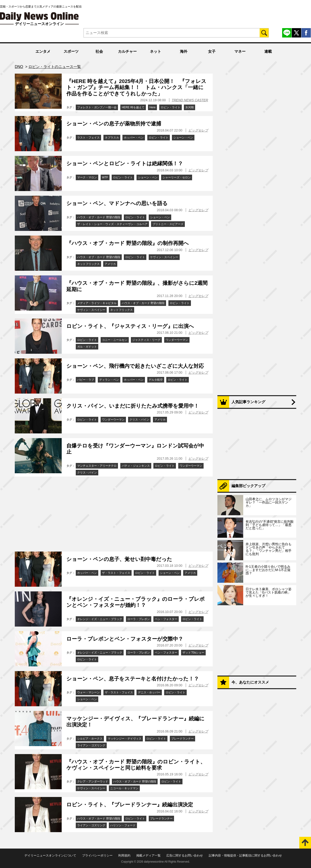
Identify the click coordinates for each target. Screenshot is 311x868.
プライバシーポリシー (97, 855)
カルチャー (127, 51)
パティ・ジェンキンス (136, 466)
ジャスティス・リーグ (146, 340)
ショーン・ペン (183, 138)
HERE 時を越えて (133, 107)
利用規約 (124, 855)
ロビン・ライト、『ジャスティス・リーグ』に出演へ (130, 326)
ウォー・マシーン (88, 692)
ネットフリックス (88, 264)
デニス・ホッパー (149, 692)
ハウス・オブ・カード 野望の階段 (99, 217)
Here (152, 107)
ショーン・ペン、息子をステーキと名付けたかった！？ (133, 679)
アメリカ (110, 264)
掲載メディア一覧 (148, 855)
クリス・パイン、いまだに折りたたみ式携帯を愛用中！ (133, 406)
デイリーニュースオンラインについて (50, 855)
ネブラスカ (112, 138)
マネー (240, 51)
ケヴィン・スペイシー (164, 257)
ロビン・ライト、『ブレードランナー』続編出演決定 (130, 805)
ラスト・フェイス (88, 138)
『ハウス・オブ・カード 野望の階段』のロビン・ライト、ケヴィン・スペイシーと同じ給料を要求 (136, 765)
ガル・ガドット (87, 347)
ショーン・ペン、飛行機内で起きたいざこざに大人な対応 (135, 366)
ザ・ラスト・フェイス (116, 573)
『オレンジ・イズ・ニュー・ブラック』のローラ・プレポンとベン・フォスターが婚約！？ (136, 602)
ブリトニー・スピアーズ (168, 224)
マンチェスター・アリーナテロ (97, 466)
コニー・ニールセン (115, 340)
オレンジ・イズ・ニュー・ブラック (100, 619)
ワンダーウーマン (177, 340)
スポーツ (71, 51)
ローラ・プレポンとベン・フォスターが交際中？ (125, 639)
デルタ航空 (156, 380)
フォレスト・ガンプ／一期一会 (97, 107)
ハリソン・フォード (123, 825)
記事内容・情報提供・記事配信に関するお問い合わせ (245, 855)
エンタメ (43, 51)
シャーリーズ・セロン (177, 177)
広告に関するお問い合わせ (185, 855)
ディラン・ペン (109, 380)
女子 (212, 51)
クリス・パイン (139, 420)
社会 (99, 51)
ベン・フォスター (166, 619)
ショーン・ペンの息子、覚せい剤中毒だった (119, 559)
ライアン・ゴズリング (91, 745)
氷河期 (190, 107)
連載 (268, 51)
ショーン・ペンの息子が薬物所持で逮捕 (114, 124)
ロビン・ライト (171, 107)
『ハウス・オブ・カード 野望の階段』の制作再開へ (128, 243)
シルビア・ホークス (90, 739)
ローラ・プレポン (139, 619)
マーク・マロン (87, 177)
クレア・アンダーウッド (93, 782)
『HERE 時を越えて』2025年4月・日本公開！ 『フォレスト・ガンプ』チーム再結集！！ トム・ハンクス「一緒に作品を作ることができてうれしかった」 (136, 87)
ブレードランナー (182, 739)
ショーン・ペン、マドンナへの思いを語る (117, 203)
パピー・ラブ (86, 380)
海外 (184, 51)
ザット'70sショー (193, 653)
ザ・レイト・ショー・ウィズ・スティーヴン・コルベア (112, 224)
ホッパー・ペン (134, 138)
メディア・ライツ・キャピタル (97, 303)
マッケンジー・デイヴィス (125, 739)
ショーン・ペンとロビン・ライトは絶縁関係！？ (125, 163)
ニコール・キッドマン (124, 788)
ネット (155, 51)
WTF (105, 177)
